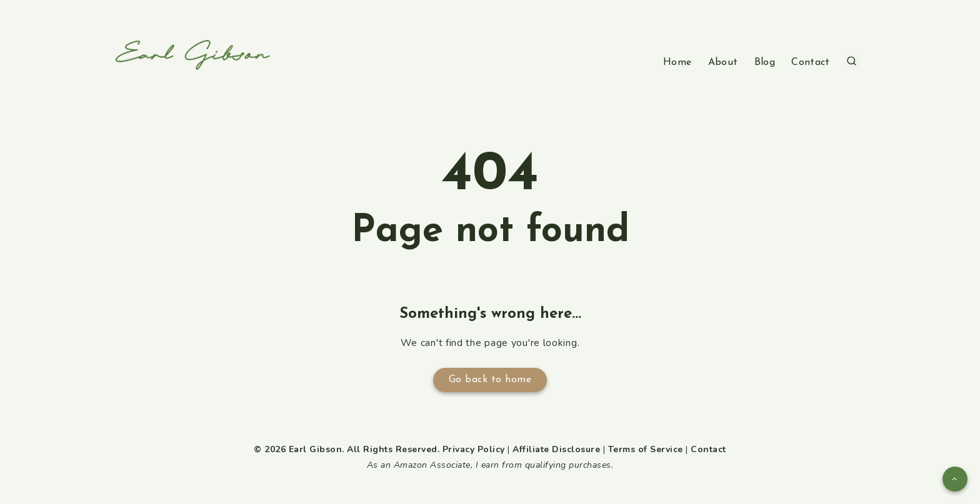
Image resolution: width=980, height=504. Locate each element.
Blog (765, 62)
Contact (810, 62)
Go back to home (490, 380)
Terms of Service (646, 449)
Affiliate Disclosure (556, 449)
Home (677, 62)
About (723, 62)
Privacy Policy (474, 449)
